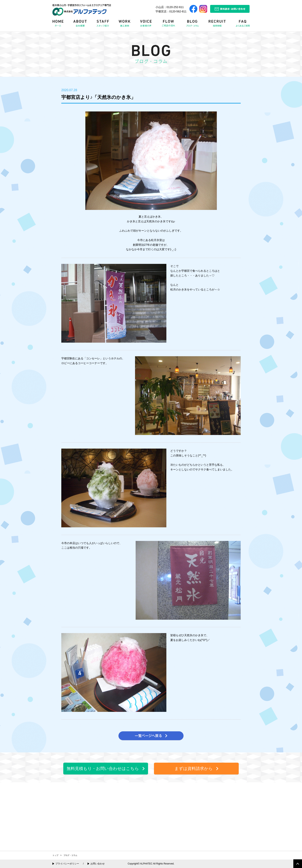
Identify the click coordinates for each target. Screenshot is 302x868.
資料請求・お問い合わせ (230, 9)
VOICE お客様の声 (146, 25)
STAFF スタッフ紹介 (104, 25)
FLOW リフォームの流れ (170, 25)
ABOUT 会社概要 (80, 25)
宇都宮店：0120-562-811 (171, 11)
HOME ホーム (61, 25)
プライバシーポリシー (67, 864)
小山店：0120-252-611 (170, 7)
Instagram (203, 9)
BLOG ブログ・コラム (193, 25)
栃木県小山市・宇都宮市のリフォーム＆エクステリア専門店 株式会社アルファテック (82, 10)
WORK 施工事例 (125, 25)
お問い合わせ (98, 864)
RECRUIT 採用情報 (218, 25)
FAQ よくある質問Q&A (241, 25)
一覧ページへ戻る (151, 736)
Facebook (193, 9)
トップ (55, 855)
